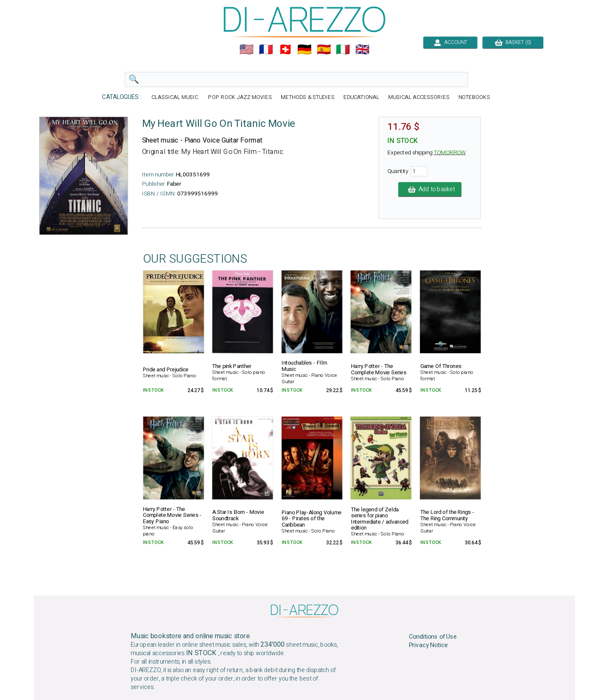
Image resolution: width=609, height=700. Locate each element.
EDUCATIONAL (362, 97)
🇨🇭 (285, 49)
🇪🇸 (324, 49)
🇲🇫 (266, 49)
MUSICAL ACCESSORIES (419, 97)
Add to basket (430, 189)
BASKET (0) (513, 42)
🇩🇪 (304, 49)
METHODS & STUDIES (308, 97)
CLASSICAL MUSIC (176, 97)
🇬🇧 (362, 49)
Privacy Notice (429, 645)
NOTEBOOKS (474, 97)
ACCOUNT (450, 42)
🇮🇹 (343, 49)
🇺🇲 (247, 49)
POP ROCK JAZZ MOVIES (240, 97)
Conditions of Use (433, 637)
